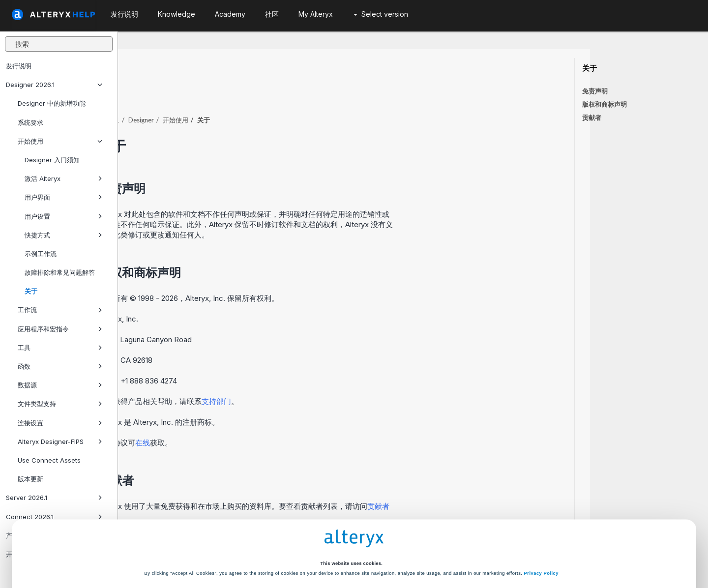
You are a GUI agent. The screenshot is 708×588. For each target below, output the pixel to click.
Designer (259, 93)
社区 (272, 14)
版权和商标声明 (605, 104)
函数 (60, 366)
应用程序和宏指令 (60, 329)
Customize (428, 550)
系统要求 (30, 122)
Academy (230, 14)
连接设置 (60, 423)
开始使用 (60, 141)
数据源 (60, 385)
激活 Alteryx (63, 178)
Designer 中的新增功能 (52, 103)
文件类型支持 (60, 404)
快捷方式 (63, 235)
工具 (60, 348)
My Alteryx (316, 14)
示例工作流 (41, 254)
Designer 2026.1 (54, 85)
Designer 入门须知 (52, 160)
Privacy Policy (541, 512)
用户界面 (63, 197)
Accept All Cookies (280, 550)
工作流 (60, 310)
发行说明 (19, 66)
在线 (261, 416)
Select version (381, 14)
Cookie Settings (351, 529)
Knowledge (177, 14)
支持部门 (334, 374)
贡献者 (592, 118)
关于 (31, 291)
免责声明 (595, 91)
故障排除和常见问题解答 (60, 272)
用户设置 (63, 216)
